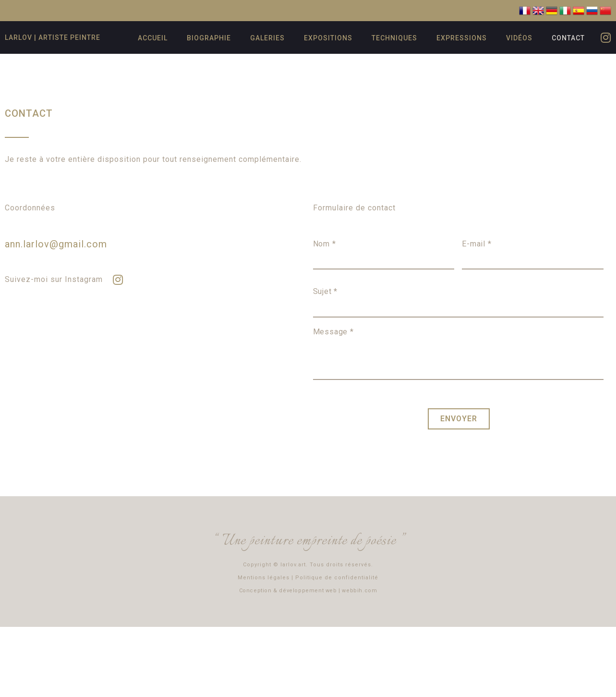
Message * (333, 332)
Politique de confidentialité (337, 576)
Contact (568, 38)
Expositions (328, 38)
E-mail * (477, 244)
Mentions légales (264, 576)
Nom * (325, 244)
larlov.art (293, 563)
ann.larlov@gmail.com (56, 244)
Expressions (462, 38)
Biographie (209, 38)
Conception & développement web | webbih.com (308, 589)
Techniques (394, 38)
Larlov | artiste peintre (53, 37)
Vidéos (519, 38)
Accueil (153, 38)
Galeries (267, 38)
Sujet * (326, 291)
